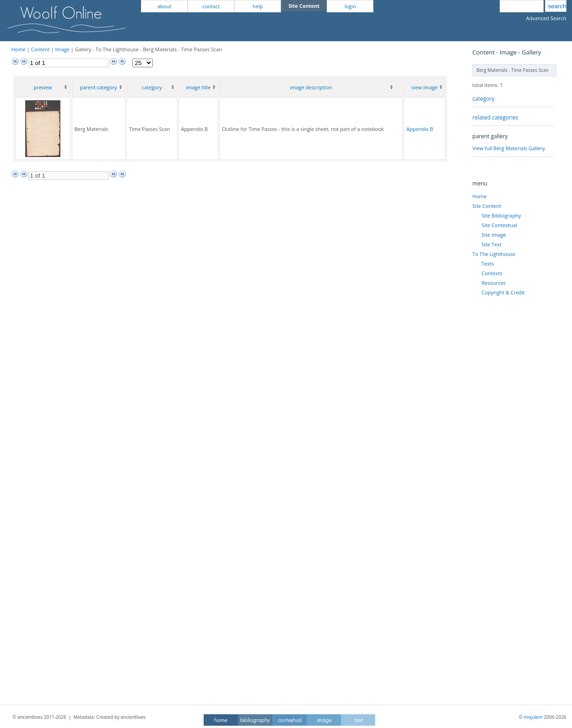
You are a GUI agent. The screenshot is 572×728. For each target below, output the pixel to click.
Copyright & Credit (503, 292)
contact (211, 6)
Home (19, 49)
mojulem (533, 717)
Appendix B (420, 129)
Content (40, 49)
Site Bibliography (501, 215)
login (350, 6)
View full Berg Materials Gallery (509, 148)
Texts (488, 263)
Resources (494, 283)
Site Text (491, 244)
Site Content (487, 206)
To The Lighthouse (494, 254)
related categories (495, 117)
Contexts (492, 273)
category (483, 99)
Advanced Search (546, 18)
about (164, 6)
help (258, 6)
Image (62, 49)
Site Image (494, 235)
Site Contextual (499, 225)
